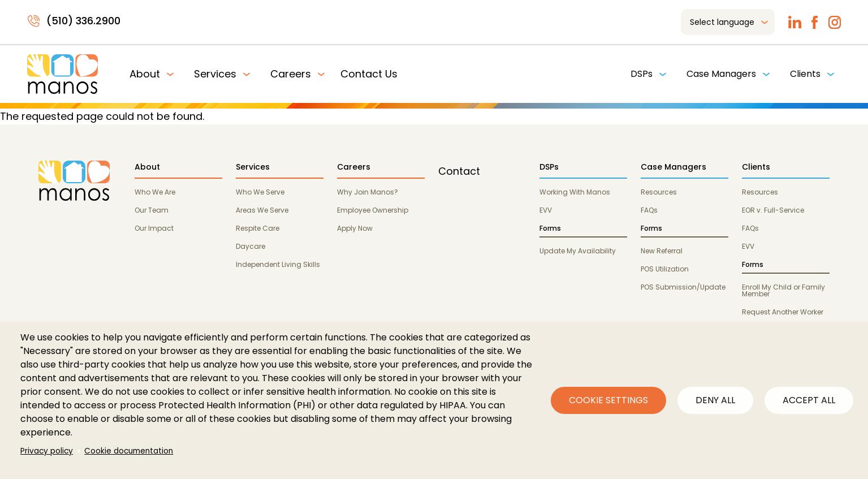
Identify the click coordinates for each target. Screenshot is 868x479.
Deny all (715, 400)
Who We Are (155, 192)
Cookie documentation (129, 451)
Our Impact (154, 228)
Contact (459, 171)
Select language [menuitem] (722, 22)
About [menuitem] (145, 74)
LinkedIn (795, 22)
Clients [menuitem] (805, 74)
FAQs (649, 210)
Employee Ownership (373, 210)
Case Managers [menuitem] (721, 74)
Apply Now (355, 228)
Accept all (809, 400)
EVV (546, 210)
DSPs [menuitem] (642, 74)
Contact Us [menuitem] (369, 74)
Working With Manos (575, 192)
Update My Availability (578, 251)
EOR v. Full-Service (773, 210)
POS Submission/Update (683, 287)
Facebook (815, 22)
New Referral (662, 251)
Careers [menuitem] (291, 74)
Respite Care (258, 228)
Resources (659, 192)
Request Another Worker (783, 312)
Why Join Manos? (368, 192)
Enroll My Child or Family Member (783, 290)
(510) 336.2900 (83, 21)
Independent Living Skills (278, 264)
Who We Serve (260, 192)
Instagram (834, 22)
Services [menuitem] (215, 74)
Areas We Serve (262, 210)
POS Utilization (665, 269)
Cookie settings (608, 400)
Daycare (251, 246)
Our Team (152, 210)
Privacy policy (47, 451)
